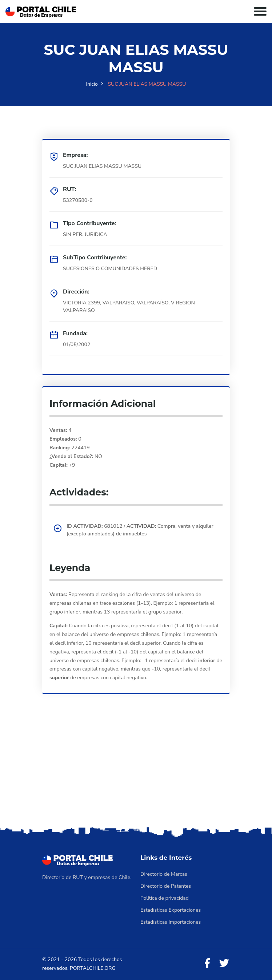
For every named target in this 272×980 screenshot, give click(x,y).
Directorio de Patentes (166, 886)
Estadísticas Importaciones (171, 922)
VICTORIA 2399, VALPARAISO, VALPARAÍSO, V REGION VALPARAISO (129, 307)
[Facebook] (207, 963)
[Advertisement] (136, 770)
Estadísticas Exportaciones (171, 910)
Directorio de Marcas (164, 874)
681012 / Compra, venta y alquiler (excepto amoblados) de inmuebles (140, 530)
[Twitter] (224, 963)
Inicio (92, 84)
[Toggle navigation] (260, 11)
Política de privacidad (165, 898)
